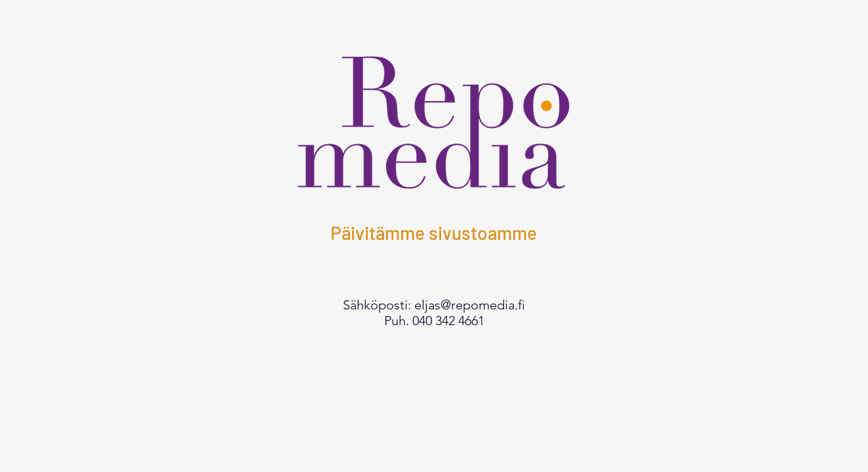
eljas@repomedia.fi (470, 305)
